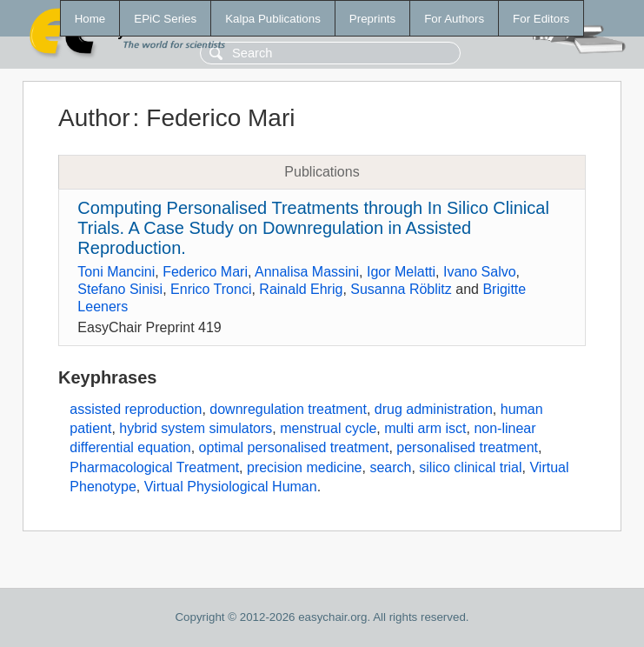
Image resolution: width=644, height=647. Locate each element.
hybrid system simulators (196, 428)
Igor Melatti (401, 272)
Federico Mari (205, 272)
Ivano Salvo (480, 272)
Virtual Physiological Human (231, 487)
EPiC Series (165, 19)
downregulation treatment (288, 409)
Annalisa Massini (307, 272)
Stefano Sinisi (120, 289)
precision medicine (305, 467)
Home (90, 19)
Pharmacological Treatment (154, 467)
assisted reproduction (136, 409)
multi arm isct (425, 428)
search (390, 467)
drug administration (434, 409)
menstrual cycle (328, 428)
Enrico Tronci (211, 289)
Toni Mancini (116, 272)
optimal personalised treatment (294, 447)
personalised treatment (467, 447)
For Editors (541, 19)
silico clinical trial (470, 467)
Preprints (372, 19)
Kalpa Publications (273, 19)
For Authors (454, 19)
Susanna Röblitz (401, 289)
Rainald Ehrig (301, 289)
